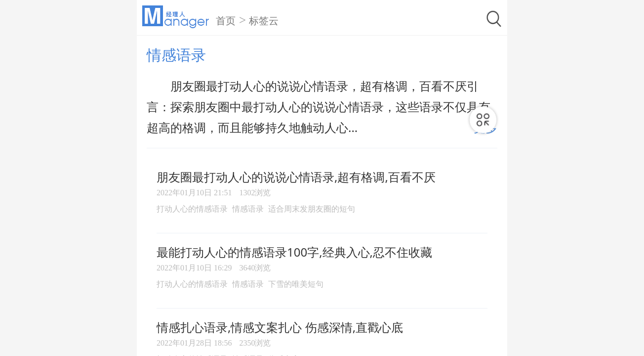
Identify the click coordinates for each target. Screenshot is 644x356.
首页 (226, 21)
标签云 (264, 21)
